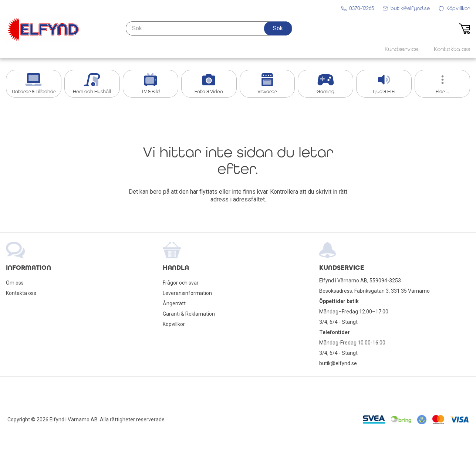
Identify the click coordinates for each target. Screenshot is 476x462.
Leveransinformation (187, 293)
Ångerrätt (174, 303)
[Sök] (209, 28)
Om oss (15, 283)
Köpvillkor (174, 324)
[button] (278, 28)
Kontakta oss (21, 293)
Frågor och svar (181, 283)
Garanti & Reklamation (189, 314)
